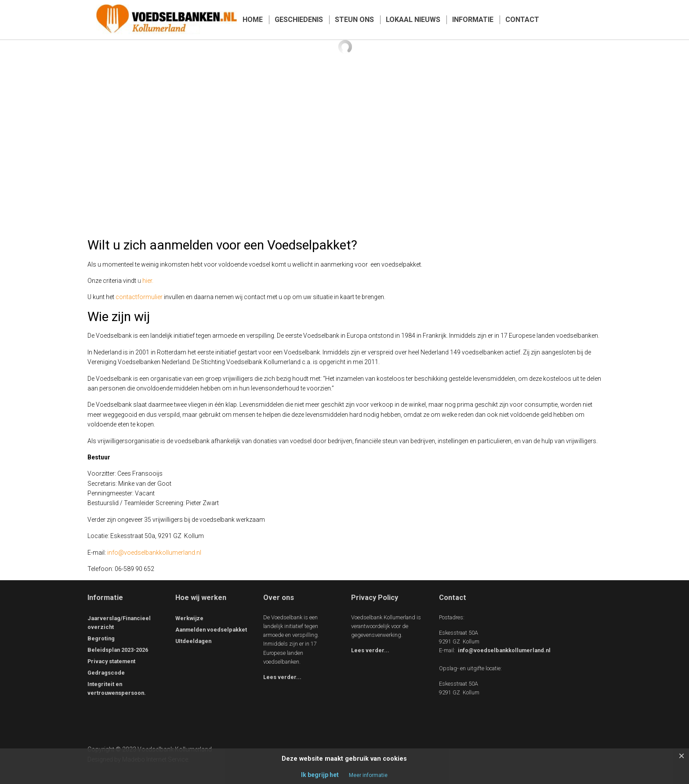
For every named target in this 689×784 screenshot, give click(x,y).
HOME (253, 20)
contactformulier (139, 297)
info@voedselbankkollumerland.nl (154, 553)
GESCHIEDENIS (299, 20)
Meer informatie (368, 775)
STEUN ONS (354, 20)
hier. (149, 281)
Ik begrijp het (320, 775)
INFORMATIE (473, 20)
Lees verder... (282, 677)
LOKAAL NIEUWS (413, 20)
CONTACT (522, 20)
